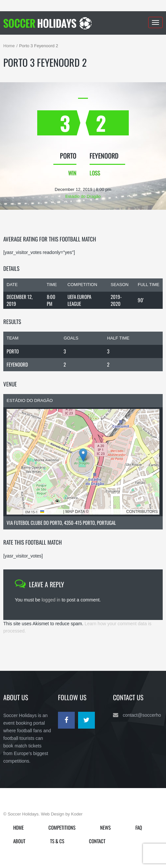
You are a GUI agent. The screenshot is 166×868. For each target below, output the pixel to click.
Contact (97, 841)
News (105, 827)
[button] (83, 455)
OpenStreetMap (108, 512)
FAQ (139, 827)
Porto (13, 351)
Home (9, 46)
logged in (51, 600)
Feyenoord (17, 364)
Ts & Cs (57, 841)
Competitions (62, 827)
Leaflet (51, 512)
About (19, 841)
